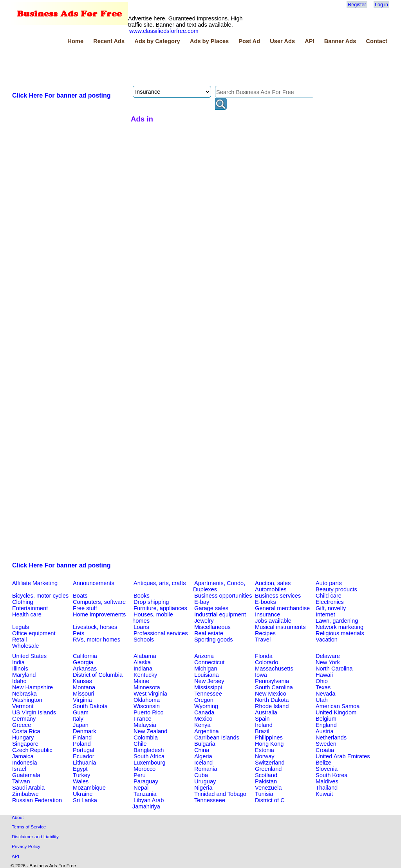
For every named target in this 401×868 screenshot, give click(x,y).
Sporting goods (214, 640)
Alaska (142, 662)
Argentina (207, 731)
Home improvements (99, 614)
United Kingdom (336, 712)
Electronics (330, 602)
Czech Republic (32, 750)
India (18, 662)
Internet (325, 614)
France (143, 719)
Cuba (201, 775)
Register (357, 5)
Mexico (203, 719)
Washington (27, 700)
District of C (270, 800)
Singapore (25, 744)
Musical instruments (280, 627)
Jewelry (204, 621)
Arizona (204, 656)
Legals (21, 627)
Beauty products (336, 589)
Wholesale (25, 646)
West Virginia (150, 694)
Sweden (326, 744)
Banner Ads (340, 41)
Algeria (203, 756)
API (309, 41)
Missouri (84, 694)
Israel (19, 769)
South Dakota (90, 706)
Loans (141, 627)
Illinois (20, 669)
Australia (266, 712)
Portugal (84, 750)
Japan (81, 725)
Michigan (206, 669)
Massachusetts (274, 669)
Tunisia (264, 794)
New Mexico (271, 694)
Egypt (80, 769)
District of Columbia (98, 675)
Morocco (145, 769)
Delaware (328, 656)
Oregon (204, 700)
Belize (323, 763)
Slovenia (327, 769)
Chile (140, 744)
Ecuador (84, 756)
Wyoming (206, 706)
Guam (81, 712)
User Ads (282, 41)
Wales (81, 781)
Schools (144, 640)
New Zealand (150, 731)
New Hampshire (33, 687)
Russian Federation (37, 800)
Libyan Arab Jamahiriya (148, 803)
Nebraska (24, 694)
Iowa (261, 675)
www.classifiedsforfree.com (164, 31)
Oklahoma (147, 700)
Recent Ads (109, 41)
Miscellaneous (212, 627)
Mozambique (89, 788)
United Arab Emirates (343, 756)
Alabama (145, 656)
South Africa (149, 756)
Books (142, 596)
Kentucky (145, 675)
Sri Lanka (85, 800)
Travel (263, 640)
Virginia (82, 700)
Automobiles (271, 589)
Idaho (19, 681)
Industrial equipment (220, 614)
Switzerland (270, 763)
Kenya (202, 725)
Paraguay (146, 781)
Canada (204, 712)
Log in (381, 5)
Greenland (268, 769)
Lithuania (85, 763)
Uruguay (205, 781)
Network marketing (340, 627)
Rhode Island (272, 706)
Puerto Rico (149, 712)
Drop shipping (151, 602)
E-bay (202, 602)
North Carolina (334, 669)
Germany (24, 719)
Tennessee (208, 694)
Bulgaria (205, 744)
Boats (80, 596)
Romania (206, 769)
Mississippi (208, 687)
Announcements (94, 583)
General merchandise (282, 608)
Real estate (209, 633)
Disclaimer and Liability (35, 836)
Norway (265, 756)
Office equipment (34, 633)
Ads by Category (157, 41)
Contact (377, 41)
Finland (82, 738)
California (85, 656)
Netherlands (331, 738)
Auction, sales (273, 583)
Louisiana (207, 675)
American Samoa (338, 706)
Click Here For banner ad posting (61, 95)
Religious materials (340, 633)
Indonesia (25, 763)
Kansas (82, 681)
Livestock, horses (95, 627)
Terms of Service (29, 827)
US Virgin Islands (34, 712)
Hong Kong (269, 744)
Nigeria (203, 788)
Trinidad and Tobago (220, 794)
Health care (27, 614)
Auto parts (329, 583)
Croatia (325, 750)
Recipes (265, 633)
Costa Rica (26, 731)
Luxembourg (149, 763)
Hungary (23, 738)
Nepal (141, 788)
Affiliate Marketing (35, 583)
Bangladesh (149, 750)
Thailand (327, 788)
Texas (323, 687)
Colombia (146, 738)
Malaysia (145, 725)
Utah (322, 700)
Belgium (326, 719)
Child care (329, 596)
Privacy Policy (26, 846)
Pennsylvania (272, 681)
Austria (325, 731)
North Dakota (272, 700)
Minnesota (147, 687)
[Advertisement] (154, 66)
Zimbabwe (25, 794)
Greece (22, 725)
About (18, 817)
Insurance (267, 614)
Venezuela (268, 788)
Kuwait (324, 794)
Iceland (203, 763)
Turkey (81, 775)
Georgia (83, 662)
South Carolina (274, 687)
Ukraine (83, 794)
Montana (84, 687)
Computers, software (99, 602)
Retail (19, 640)
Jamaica (23, 756)
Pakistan (266, 781)
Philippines (269, 738)
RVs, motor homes (97, 640)
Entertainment (30, 608)
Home (75, 41)
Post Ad (249, 41)
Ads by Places (209, 41)
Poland (82, 744)
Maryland (24, 675)
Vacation (327, 640)
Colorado (266, 662)
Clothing (23, 602)
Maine (141, 681)
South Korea (331, 775)
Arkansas (85, 669)
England (326, 725)
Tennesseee (210, 800)
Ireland (264, 725)
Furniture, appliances (160, 608)
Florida (264, 656)
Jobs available (273, 621)
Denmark (84, 731)
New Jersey (209, 681)
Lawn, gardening (337, 621)
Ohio (322, 681)
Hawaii (324, 675)
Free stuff (85, 608)
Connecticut (209, 662)
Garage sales (211, 608)
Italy (78, 719)
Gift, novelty (331, 608)
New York (328, 662)
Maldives (327, 781)
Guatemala (26, 775)
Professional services (161, 633)
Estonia (265, 750)
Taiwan (21, 781)
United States (29, 656)
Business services (278, 596)
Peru (140, 775)
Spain (262, 719)
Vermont (23, 706)
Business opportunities (223, 596)
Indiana (143, 669)
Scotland (266, 775)
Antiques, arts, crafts (160, 583)
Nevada (326, 694)
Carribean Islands (217, 738)
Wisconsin (147, 706)
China (202, 750)
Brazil (262, 731)
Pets (79, 633)
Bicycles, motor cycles (40, 596)
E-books (266, 602)
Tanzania (145, 794)
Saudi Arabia (28, 788)
